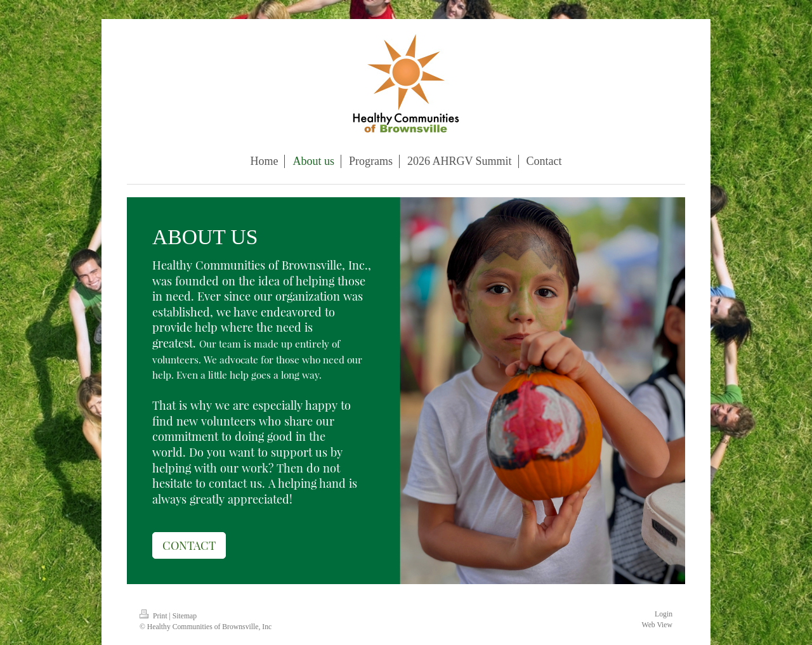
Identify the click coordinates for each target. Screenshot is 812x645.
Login (664, 614)
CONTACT (189, 545)
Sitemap (185, 616)
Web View (657, 625)
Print (154, 616)
